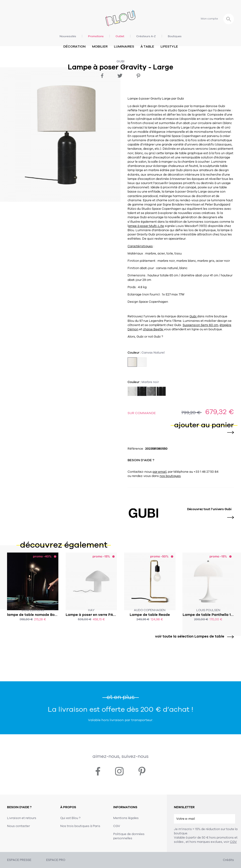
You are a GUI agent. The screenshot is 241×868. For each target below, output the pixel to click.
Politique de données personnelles (129, 836)
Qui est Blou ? (70, 818)
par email (159, 472)
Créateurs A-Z (146, 36)
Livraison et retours (22, 818)
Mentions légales (126, 818)
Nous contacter (18, 826)
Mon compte (209, 19)
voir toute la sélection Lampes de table (193, 636)
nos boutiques (170, 476)
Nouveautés (68, 36)
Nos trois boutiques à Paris (80, 826)
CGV (233, 842)
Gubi (120, 61)
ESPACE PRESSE (19, 860)
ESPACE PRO (56, 860)
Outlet (120, 36)
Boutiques (175, 36)
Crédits (228, 860)
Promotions (96, 36)
